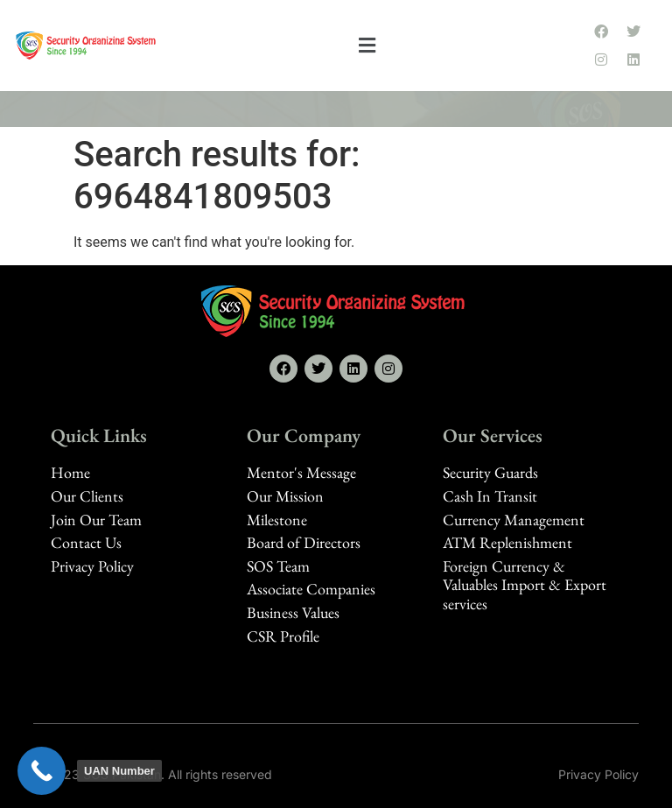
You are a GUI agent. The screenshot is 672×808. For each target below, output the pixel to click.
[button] (367, 46)
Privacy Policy (598, 774)
